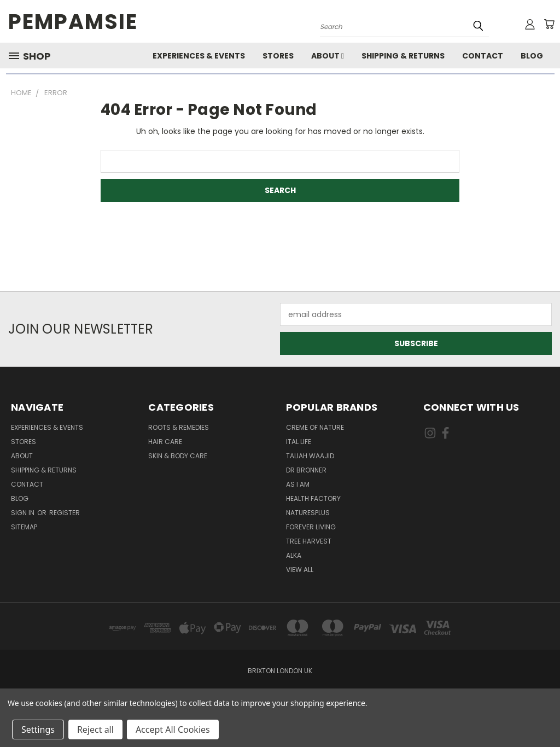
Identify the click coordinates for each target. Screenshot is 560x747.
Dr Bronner (306, 470)
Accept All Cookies (173, 730)
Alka (294, 555)
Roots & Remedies (179, 427)
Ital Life (299, 442)
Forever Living (311, 527)
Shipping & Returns (403, 56)
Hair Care (165, 442)
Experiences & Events (199, 56)
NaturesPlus (308, 513)
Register (65, 513)
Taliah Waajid (310, 456)
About (328, 56)
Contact (483, 56)
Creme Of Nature (315, 427)
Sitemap (24, 527)
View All (300, 570)
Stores (278, 56)
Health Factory (313, 498)
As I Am (298, 484)
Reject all (95, 730)
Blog (532, 56)
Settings (38, 730)
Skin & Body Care (178, 456)
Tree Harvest (309, 541)
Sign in (24, 513)
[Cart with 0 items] (549, 24)
